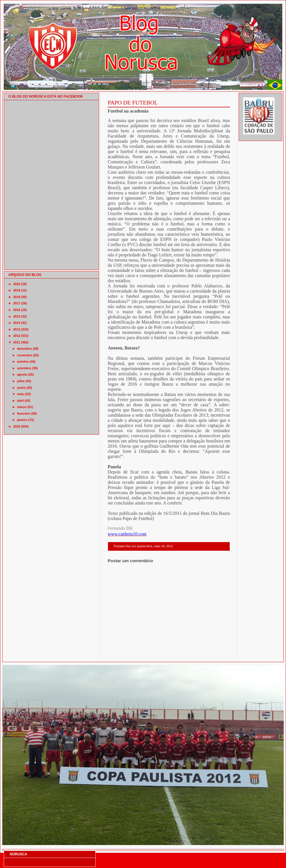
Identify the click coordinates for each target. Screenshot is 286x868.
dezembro (24, 349)
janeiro (22, 420)
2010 (17, 426)
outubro (23, 361)
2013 (17, 329)
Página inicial (170, 650)
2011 (17, 342)
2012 (17, 336)
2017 (17, 303)
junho (21, 388)
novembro (25, 355)
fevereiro (24, 413)
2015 (17, 316)
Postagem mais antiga (215, 650)
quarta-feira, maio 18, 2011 (155, 546)
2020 (17, 284)
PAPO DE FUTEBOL (133, 103)
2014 (17, 323)
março (22, 407)
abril (20, 401)
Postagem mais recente (123, 650)
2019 (17, 290)
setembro (24, 368)
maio (21, 394)
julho (21, 381)
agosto (22, 374)
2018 (17, 297)
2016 (17, 310)
